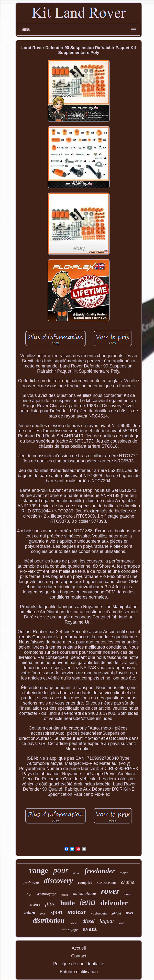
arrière (35, 904)
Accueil (79, 948)
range (39, 870)
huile (68, 903)
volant (29, 913)
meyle (124, 873)
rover (110, 891)
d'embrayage (47, 894)
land (88, 902)
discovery (59, 881)
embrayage (69, 930)
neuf (127, 894)
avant (90, 929)
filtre (50, 904)
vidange (73, 923)
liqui (30, 894)
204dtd (116, 913)
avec (130, 913)
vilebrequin (99, 913)
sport (56, 912)
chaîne (127, 882)
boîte (77, 873)
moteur (77, 912)
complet (85, 882)
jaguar (107, 921)
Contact (79, 956)
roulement (31, 883)
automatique (84, 893)
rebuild (64, 895)
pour (61, 870)
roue (43, 914)
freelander (100, 871)
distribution (49, 920)
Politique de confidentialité (79, 964)
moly (122, 923)
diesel (89, 921)
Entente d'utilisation (79, 972)
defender (114, 903)
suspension (106, 882)
